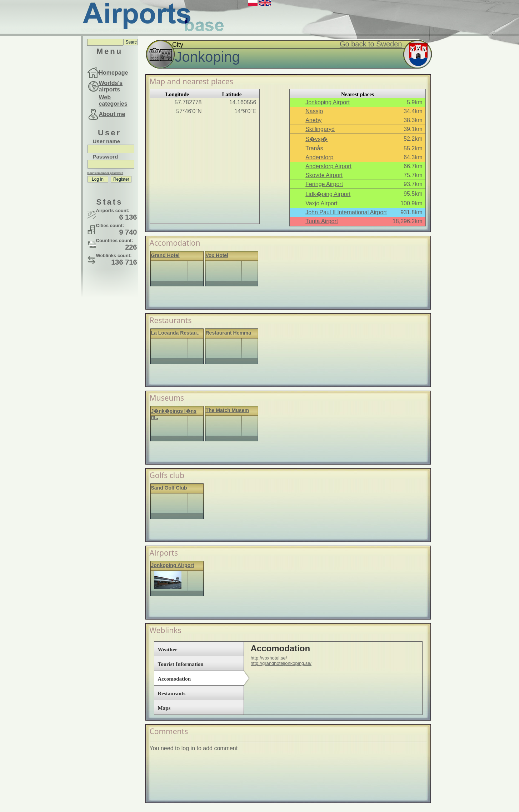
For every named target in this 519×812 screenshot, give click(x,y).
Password (106, 157)
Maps (164, 708)
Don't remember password (106, 173)
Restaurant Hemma (229, 333)
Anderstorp (319, 157)
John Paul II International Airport (346, 212)
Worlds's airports (111, 86)
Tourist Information (181, 664)
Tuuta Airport (322, 221)
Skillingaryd (320, 129)
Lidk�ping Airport (328, 194)
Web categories (113, 101)
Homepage (114, 73)
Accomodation (174, 679)
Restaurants (172, 693)
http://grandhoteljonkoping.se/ (281, 663)
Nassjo (314, 111)
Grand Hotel (165, 255)
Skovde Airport (324, 175)
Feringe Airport (324, 184)
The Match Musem (227, 410)
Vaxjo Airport (321, 203)
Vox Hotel (217, 255)
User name (107, 141)
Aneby (313, 120)
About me (112, 114)
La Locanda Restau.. (175, 333)
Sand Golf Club (169, 488)
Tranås (314, 148)
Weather (168, 650)
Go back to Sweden (371, 44)
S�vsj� (316, 139)
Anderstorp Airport (328, 166)
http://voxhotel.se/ (269, 658)
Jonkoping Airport (328, 102)
